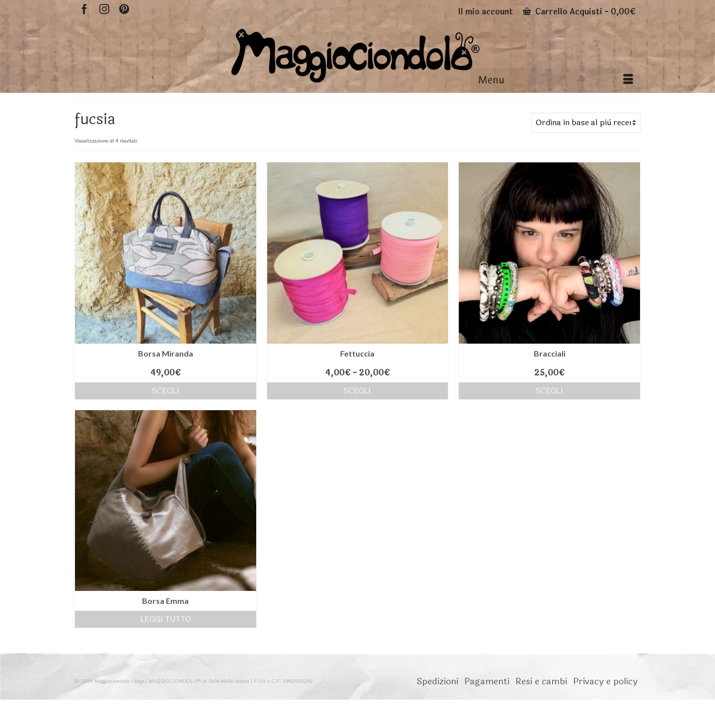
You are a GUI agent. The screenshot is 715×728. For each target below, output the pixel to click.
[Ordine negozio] (586, 123)
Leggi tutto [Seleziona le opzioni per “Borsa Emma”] (166, 619)
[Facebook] (84, 9)
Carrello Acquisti (579, 12)
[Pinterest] (124, 9)
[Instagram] (104, 9)
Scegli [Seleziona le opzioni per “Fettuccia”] (357, 391)
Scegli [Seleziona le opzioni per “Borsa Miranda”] (166, 391)
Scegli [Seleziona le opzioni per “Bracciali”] (549, 391)
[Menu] (556, 80)
